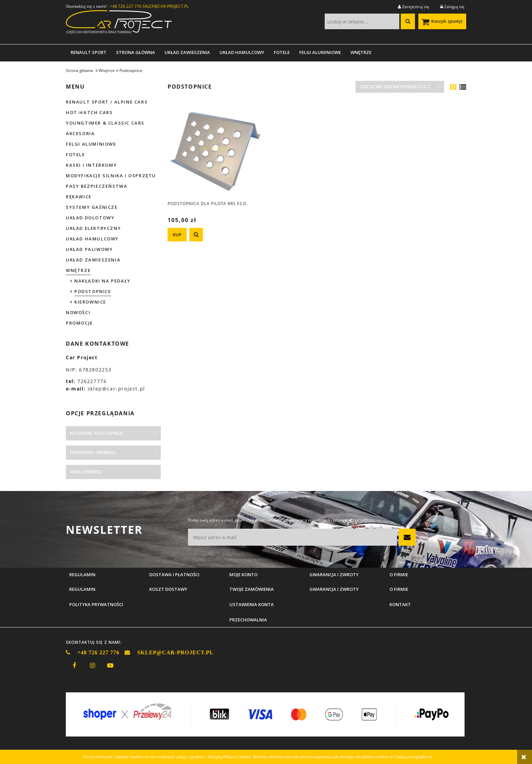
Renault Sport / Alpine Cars (107, 102)
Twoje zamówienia (252, 589)
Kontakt (400, 604)
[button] (196, 235)
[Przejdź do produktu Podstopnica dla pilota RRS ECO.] (215, 149)
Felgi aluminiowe (91, 144)
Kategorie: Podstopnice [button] (96, 433)
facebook (74, 666)
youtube (110, 666)
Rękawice (79, 197)
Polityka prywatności (96, 604)
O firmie (399, 589)
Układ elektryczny (93, 228)
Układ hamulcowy (92, 239)
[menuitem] (89, 52)
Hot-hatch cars (89, 112)
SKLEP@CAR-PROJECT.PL (166, 6)
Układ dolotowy (90, 218)
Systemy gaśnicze (92, 207)
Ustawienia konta (252, 604)
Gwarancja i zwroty (334, 589)
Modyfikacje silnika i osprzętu (111, 176)
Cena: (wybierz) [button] (86, 472)
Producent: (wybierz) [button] (93, 452)
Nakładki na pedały (102, 281)
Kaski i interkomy (91, 165)
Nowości (78, 312)
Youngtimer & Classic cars (105, 123)
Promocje (79, 323)
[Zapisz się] (407, 537)
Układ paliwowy (89, 249)
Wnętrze (78, 270)
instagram (92, 666)
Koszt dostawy (168, 589)
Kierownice (90, 302)
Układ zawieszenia (93, 260)
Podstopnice (93, 291)
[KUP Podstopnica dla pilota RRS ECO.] (177, 235)
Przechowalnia (248, 620)
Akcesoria (80, 133)
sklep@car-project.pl (116, 389)
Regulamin (82, 589)
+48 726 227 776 (126, 6)
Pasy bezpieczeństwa (97, 186)
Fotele (75, 154)
